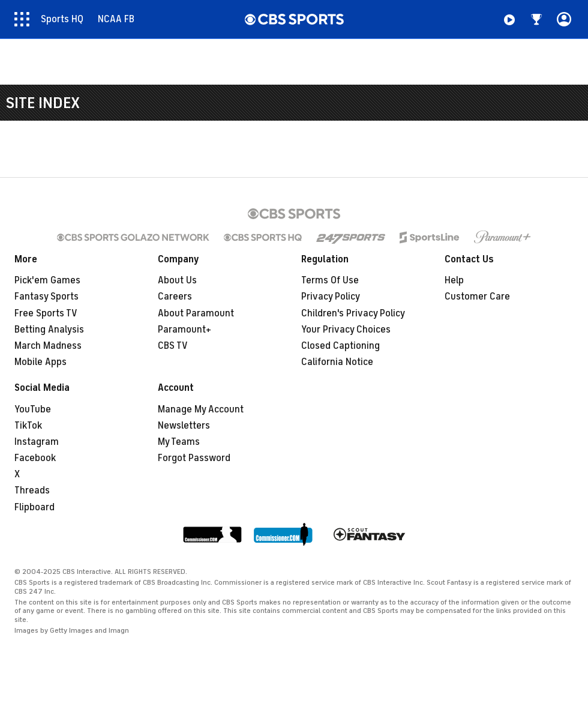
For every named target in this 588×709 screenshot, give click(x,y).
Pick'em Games (47, 280)
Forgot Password (194, 458)
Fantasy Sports (46, 297)
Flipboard (34, 507)
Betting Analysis (49, 330)
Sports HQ (62, 19)
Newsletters (184, 426)
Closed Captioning (340, 346)
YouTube (33, 409)
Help (454, 280)
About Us (177, 280)
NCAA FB (116, 19)
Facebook (35, 458)
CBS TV (173, 346)
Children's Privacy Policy (353, 313)
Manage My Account (201, 409)
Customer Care (477, 297)
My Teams (179, 442)
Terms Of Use (330, 280)
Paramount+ (184, 330)
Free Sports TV (46, 313)
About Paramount (196, 313)
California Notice (337, 362)
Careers (175, 297)
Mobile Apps (40, 362)
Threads (32, 490)
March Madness (48, 346)
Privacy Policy (331, 297)
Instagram (37, 442)
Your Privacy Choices (346, 330)
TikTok (28, 426)
